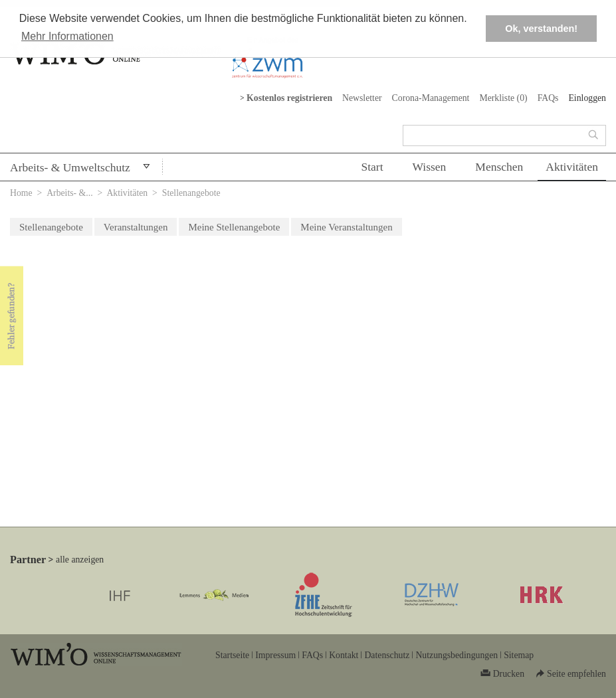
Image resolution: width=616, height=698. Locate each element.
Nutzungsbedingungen (457, 655)
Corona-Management (431, 98)
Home (21, 193)
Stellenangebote (51, 227)
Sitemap (519, 655)
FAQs (548, 98)
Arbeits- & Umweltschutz (70, 167)
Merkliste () (503, 98)
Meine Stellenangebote (234, 227)
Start (372, 167)
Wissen (430, 167)
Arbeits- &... (70, 193)
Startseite (232, 655)
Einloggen (587, 98)
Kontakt (344, 655)
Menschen (499, 167)
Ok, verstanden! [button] (541, 29)
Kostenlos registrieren (289, 98)
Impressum (275, 655)
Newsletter (362, 98)
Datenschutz (387, 655)
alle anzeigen (80, 560)
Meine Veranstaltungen (346, 227)
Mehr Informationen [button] (67, 36)
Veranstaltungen (136, 227)
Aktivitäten (572, 167)
